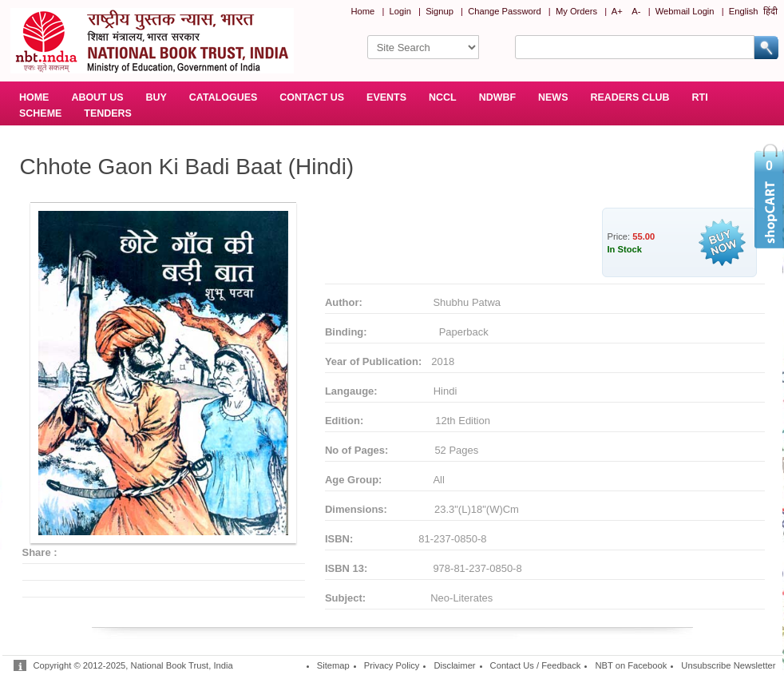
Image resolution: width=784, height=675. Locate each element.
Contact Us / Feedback (536, 665)
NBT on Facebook (631, 665)
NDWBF (497, 97)
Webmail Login (685, 11)
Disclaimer (454, 665)
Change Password (504, 11)
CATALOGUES (223, 97)
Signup (440, 11)
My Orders (576, 11)
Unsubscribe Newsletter (728, 665)
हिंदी (770, 11)
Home (362, 11)
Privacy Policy (392, 665)
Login (400, 11)
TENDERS (108, 113)
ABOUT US (97, 97)
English (744, 11)
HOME (34, 97)
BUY (156, 97)
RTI (700, 97)
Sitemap (333, 665)
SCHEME (40, 113)
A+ (617, 11)
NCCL (443, 97)
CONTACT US (312, 97)
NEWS (553, 97)
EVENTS (386, 97)
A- (636, 11)
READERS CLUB (630, 97)
